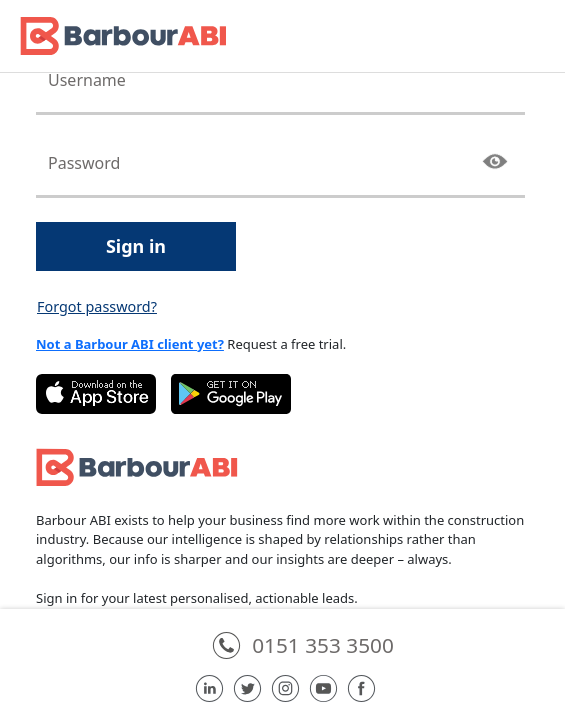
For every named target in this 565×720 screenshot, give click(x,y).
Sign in (136, 246)
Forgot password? (97, 306)
